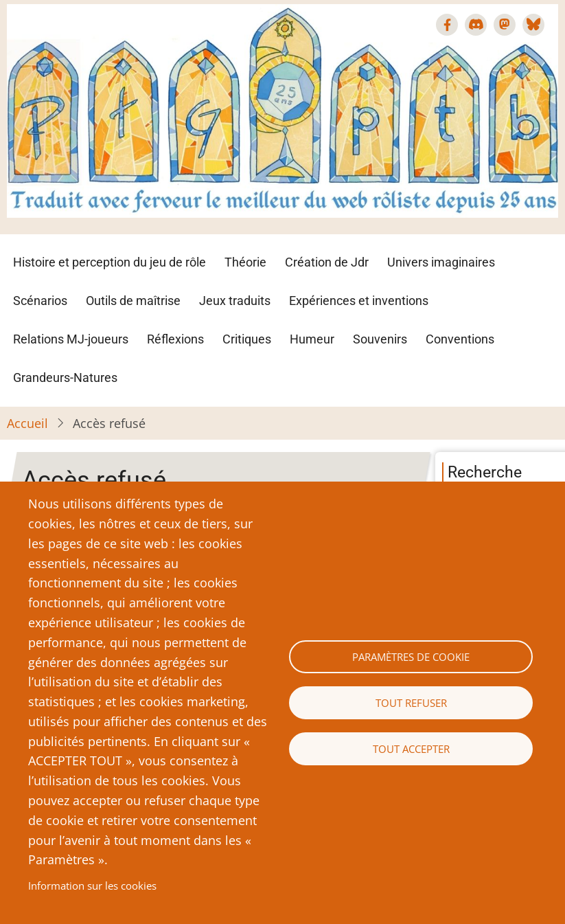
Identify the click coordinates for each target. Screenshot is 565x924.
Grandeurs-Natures (65, 378)
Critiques (247, 339)
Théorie (245, 262)
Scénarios (40, 301)
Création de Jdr (327, 262)
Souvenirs (380, 339)
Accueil (27, 423)
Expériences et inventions (359, 301)
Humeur (312, 339)
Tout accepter (411, 749)
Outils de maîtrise (133, 301)
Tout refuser (411, 703)
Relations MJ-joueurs (71, 339)
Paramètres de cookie (411, 657)
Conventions (460, 339)
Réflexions (175, 339)
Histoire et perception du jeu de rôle (109, 262)
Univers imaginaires (441, 262)
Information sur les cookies (92, 886)
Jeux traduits (235, 301)
